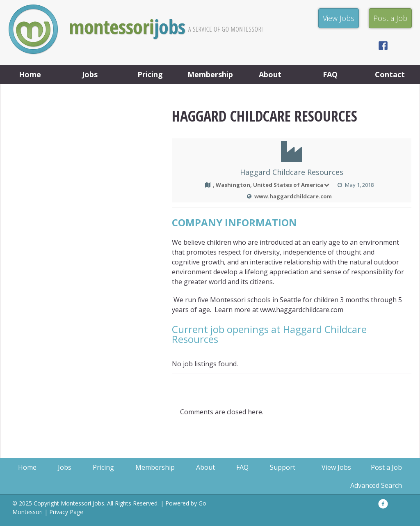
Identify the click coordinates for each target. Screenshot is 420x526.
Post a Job (386, 467)
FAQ (330, 74)
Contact (390, 74)
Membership (210, 74)
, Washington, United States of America (272, 185)
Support (283, 467)
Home (30, 74)
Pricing (150, 74)
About (270, 74)
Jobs (90, 74)
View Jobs (336, 467)
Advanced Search (376, 485)
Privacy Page (66, 512)
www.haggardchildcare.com (293, 196)
